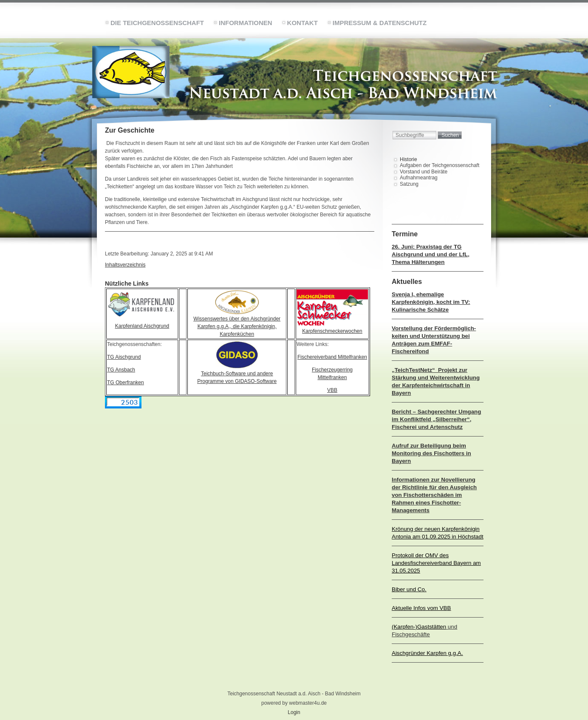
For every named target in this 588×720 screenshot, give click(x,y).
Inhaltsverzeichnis (125, 265)
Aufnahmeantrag (419, 178)
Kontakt (302, 23)
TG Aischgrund (124, 357)
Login (294, 712)
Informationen (246, 23)
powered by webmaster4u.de (294, 703)
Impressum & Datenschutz (380, 23)
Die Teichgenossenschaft (157, 23)
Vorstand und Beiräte (424, 172)
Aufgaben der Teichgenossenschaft (440, 165)
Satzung (409, 184)
